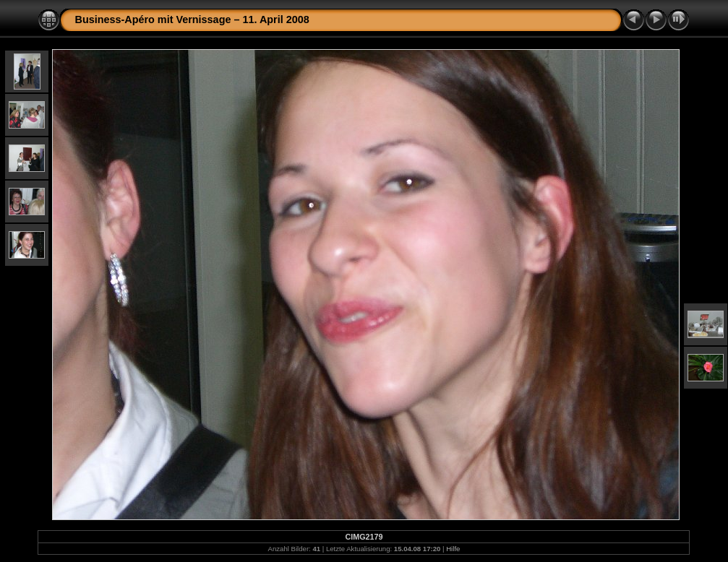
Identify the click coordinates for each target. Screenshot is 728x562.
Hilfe (453, 549)
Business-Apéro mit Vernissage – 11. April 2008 (192, 20)
